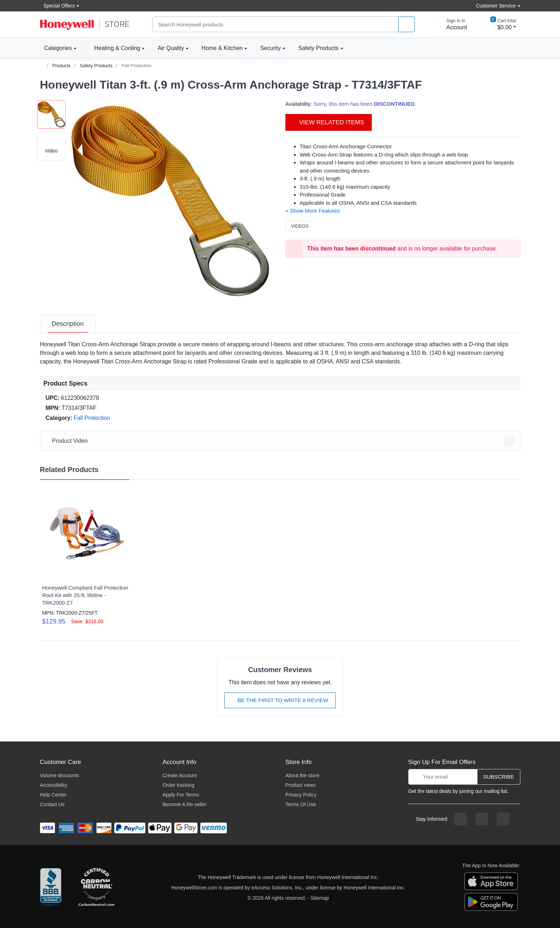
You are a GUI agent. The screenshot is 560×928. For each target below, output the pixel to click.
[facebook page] (460, 819)
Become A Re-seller (184, 804)
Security (270, 48)
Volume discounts (60, 775)
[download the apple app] (491, 880)
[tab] (68, 324)
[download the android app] (491, 901)
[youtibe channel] (503, 819)
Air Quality (171, 48)
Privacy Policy (301, 795)
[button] (170, 201)
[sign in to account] (452, 24)
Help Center (53, 795)
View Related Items (329, 122)
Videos (298, 226)
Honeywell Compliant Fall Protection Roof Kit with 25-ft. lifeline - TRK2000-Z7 (85, 595)
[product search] (406, 24)
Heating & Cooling (117, 48)
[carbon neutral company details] (96, 888)
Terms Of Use (301, 804)
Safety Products (318, 48)
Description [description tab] (68, 324)
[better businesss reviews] (51, 888)
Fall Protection (137, 66)
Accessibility (54, 785)
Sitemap (320, 898)
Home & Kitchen (222, 48)
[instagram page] (482, 819)
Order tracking (178, 785)
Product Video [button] (281, 441)
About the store (302, 775)
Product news (301, 785)
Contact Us (52, 804)
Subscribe (499, 777)
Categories (56, 48)
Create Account (180, 775)
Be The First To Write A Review (280, 700)
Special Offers (57, 6)
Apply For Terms (181, 795)
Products (61, 66)
